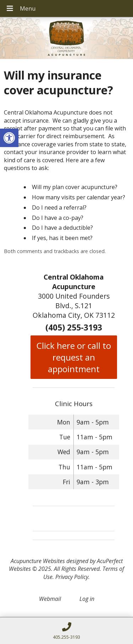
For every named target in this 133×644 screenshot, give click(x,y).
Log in (87, 599)
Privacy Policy (72, 577)
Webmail (50, 599)
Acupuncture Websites (38, 561)
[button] (9, 138)
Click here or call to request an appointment (74, 357)
